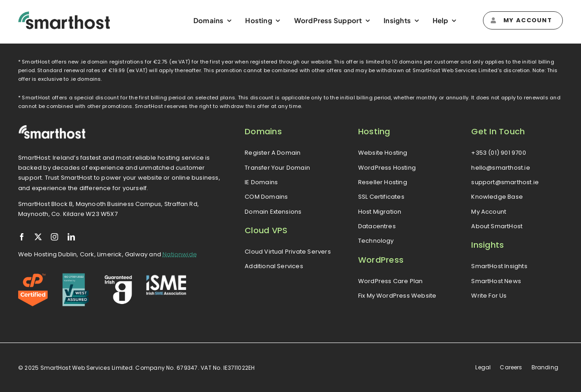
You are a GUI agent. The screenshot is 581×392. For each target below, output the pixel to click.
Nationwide (180, 254)
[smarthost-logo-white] (52, 128)
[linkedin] (71, 237)
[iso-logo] (76, 277)
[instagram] (54, 237)
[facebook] (22, 237)
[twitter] (38, 237)
